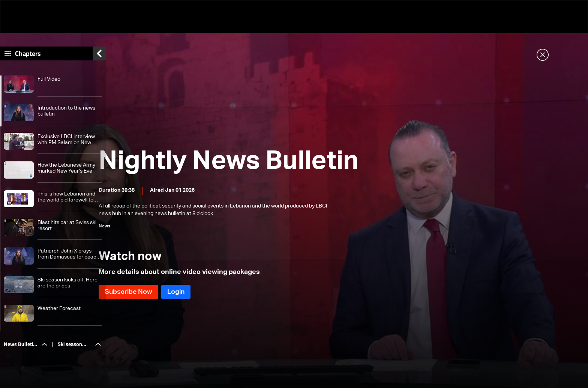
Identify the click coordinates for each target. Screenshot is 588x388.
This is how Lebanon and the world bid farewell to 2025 (66, 201)
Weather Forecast (59, 313)
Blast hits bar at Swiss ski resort (67, 230)
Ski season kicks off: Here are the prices (67, 287)
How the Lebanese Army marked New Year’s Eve (66, 172)
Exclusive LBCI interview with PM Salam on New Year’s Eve (66, 144)
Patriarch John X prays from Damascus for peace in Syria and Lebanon (68, 258)
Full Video (49, 83)
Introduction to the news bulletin (66, 115)
